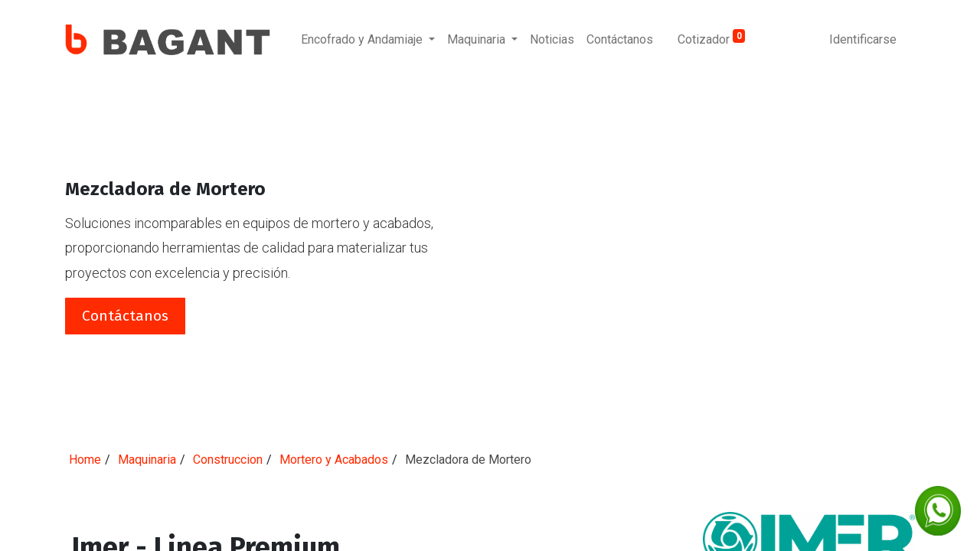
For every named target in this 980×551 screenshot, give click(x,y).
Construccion (228, 460)
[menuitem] (552, 40)
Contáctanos (125, 316)
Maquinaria (147, 460)
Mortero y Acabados (334, 460)
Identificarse (863, 39)
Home (85, 460)
